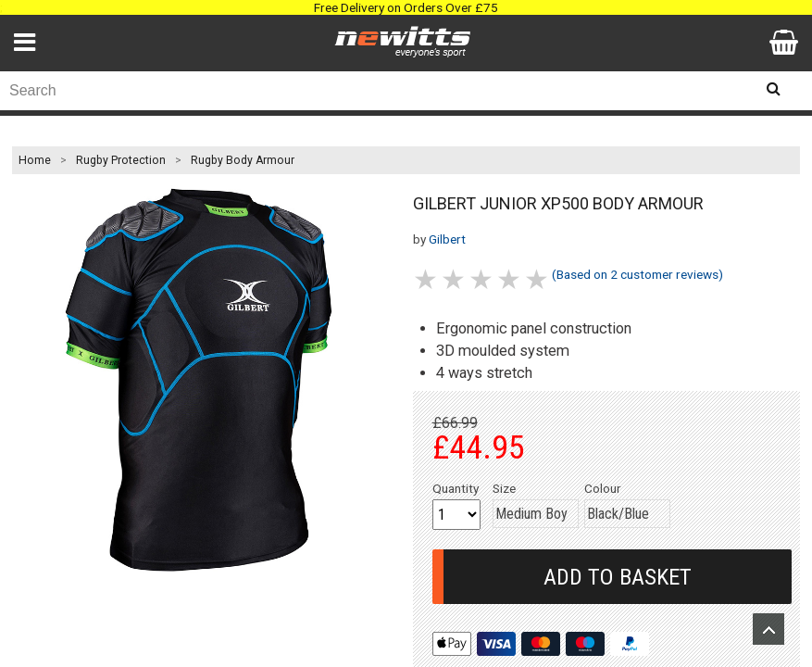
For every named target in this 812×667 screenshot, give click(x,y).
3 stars (482, 279)
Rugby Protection (121, 160)
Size (504, 488)
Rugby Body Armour (243, 160)
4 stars (510, 279)
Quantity (456, 488)
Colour (603, 488)
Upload (768, 629)
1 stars (427, 279)
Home (35, 160)
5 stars (538, 279)
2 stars (455, 279)
